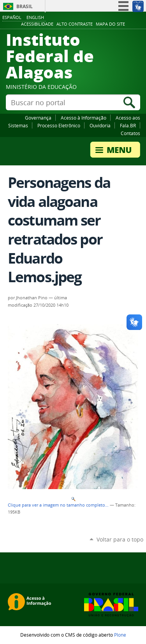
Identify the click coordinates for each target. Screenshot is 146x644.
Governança (38, 118)
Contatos (130, 133)
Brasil (25, 6)
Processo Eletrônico (59, 125)
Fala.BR (128, 125)
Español (12, 17)
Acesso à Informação (84, 118)
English (35, 17)
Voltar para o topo (120, 539)
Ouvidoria (100, 125)
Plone (120, 635)
